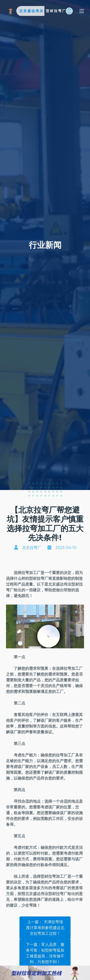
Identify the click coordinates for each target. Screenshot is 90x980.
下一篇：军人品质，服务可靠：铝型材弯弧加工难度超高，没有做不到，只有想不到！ (45, 953)
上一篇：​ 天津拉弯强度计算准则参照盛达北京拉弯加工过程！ (45, 928)
